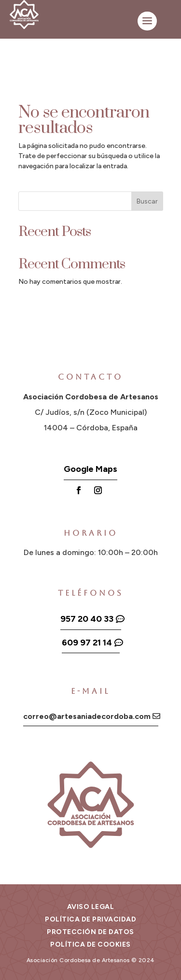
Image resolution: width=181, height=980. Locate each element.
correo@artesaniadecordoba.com (87, 716)
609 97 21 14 (87, 643)
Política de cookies (90, 944)
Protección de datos (90, 932)
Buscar (147, 201)
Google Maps (90, 469)
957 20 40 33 (87, 619)
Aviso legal (91, 907)
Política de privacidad (90, 919)
